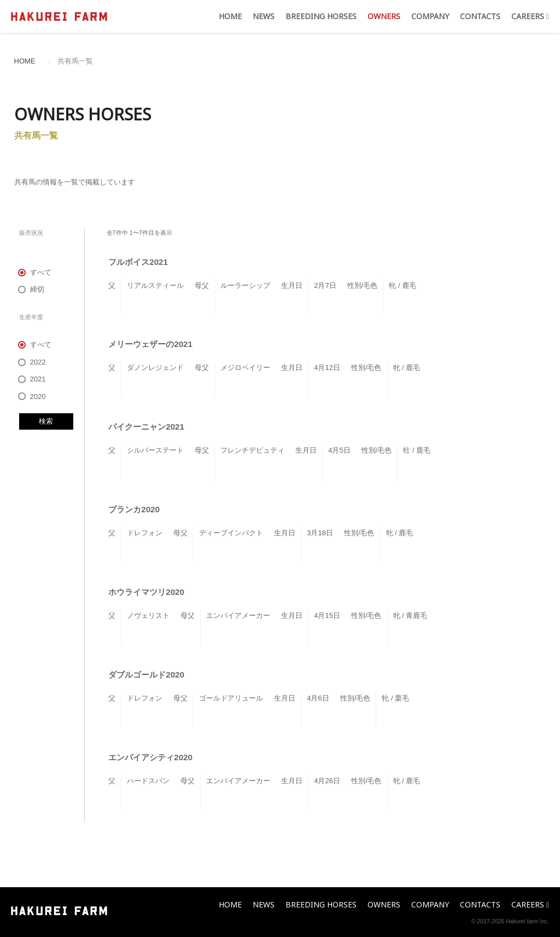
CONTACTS (480, 16)
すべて (35, 272)
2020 (33, 397)
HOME (230, 16)
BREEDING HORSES (321, 16)
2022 (33, 362)
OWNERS (384, 16)
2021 (33, 379)
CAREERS (530, 16)
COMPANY (430, 16)
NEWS (264, 16)
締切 (32, 289)
